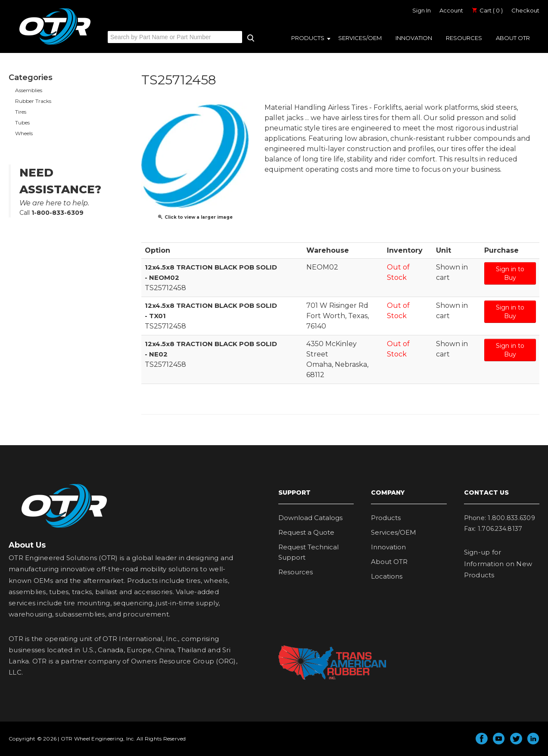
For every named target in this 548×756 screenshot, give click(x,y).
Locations (387, 576)
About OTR (513, 38)
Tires (21, 112)
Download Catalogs (310, 518)
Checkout (525, 10)
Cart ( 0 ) (487, 10)
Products (308, 38)
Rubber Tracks (33, 101)
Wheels (24, 133)
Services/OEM (360, 38)
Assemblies (29, 90)
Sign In (422, 10)
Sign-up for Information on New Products (498, 564)
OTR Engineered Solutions (55, 44)
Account (451, 10)
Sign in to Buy (510, 273)
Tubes (22, 122)
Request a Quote (306, 532)
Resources (464, 38)
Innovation (414, 38)
